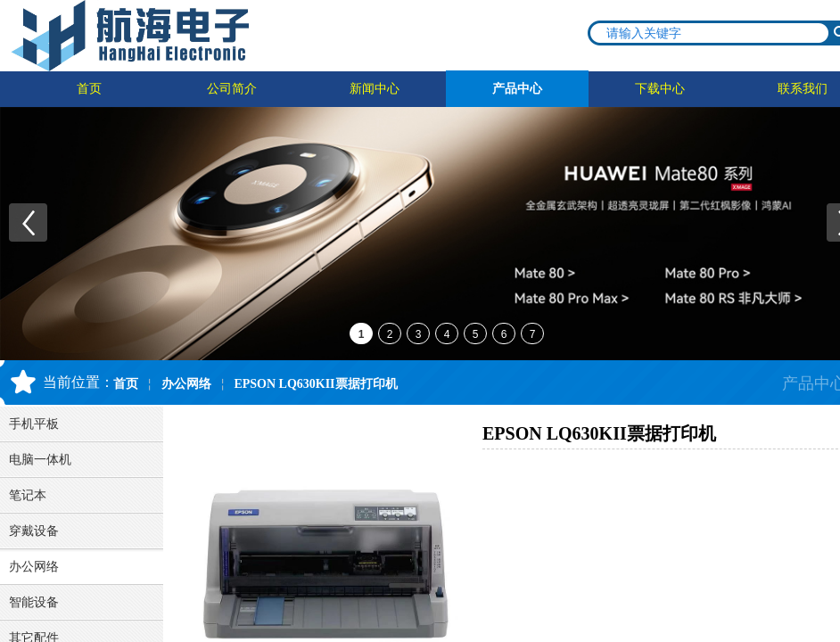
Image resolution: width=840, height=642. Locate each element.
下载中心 (660, 89)
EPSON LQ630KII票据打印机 (315, 384)
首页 (89, 89)
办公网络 (186, 384)
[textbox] (710, 33)
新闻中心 (375, 89)
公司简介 (232, 89)
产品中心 (517, 89)
